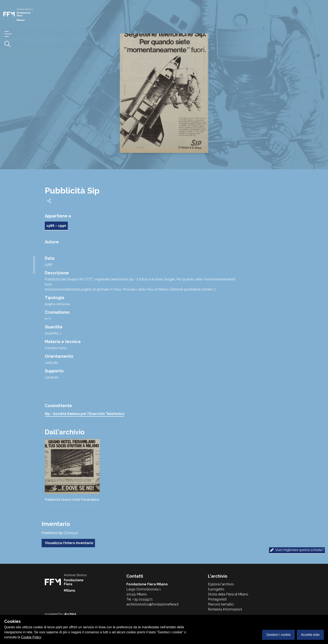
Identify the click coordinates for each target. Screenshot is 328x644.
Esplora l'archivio (221, 584)
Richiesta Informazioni (225, 609)
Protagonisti (217, 599)
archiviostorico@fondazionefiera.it (152, 604)
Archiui (70, 614)
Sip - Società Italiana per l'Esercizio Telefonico (85, 414)
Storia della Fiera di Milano (228, 594)
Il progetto (216, 589)
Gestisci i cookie (278, 635)
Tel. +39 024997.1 (140, 599)
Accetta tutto (310, 635)
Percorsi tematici (221, 604)
